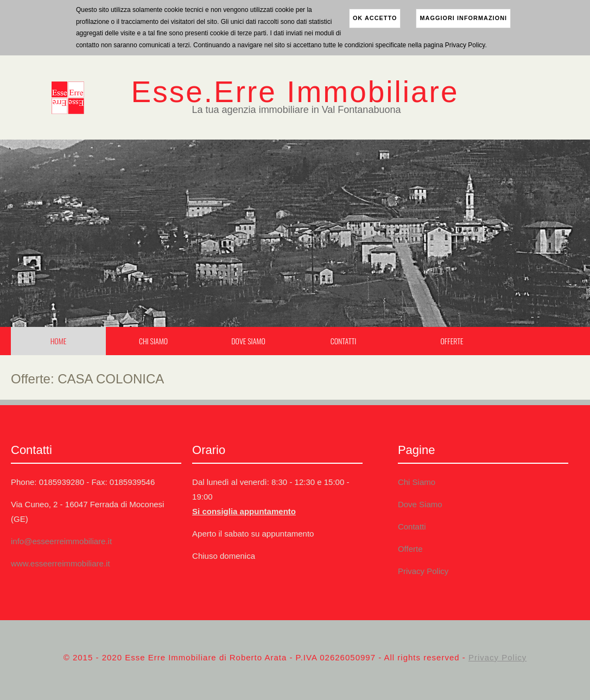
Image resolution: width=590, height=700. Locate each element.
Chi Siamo (153, 341)
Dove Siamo (248, 341)
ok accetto (375, 18)
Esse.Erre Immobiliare (295, 92)
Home (59, 341)
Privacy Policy (423, 571)
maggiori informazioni (463, 18)
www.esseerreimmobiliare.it (61, 563)
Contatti (344, 341)
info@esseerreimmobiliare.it (61, 541)
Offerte (452, 341)
